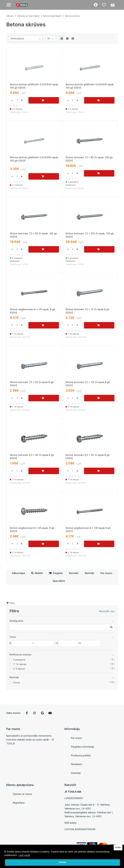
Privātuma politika (81, 755)
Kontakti (74, 573)
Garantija (76, 773)
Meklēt (37, 573)
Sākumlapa (18, 573)
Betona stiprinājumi (52, 16)
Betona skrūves (72, 16)
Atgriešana (19, 803)
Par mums (106, 573)
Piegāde (56, 573)
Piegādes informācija (82, 747)
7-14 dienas (20, 664)
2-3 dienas (19, 669)
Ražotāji (89, 573)
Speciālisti (59, 581)
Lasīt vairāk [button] (24, 855)
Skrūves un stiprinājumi (28, 16)
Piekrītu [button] (62, 862)
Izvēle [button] (118, 847)
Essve (17, 682)
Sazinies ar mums (22, 794)
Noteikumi (77, 764)
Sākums (10, 16)
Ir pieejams (19, 660)
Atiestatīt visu (107, 611)
